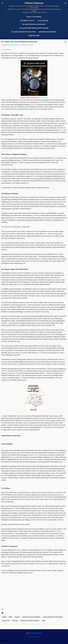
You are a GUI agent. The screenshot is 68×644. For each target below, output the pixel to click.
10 (59, 130)
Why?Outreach (43, 98)
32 (13, 425)
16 (18, 162)
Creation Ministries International (53, 617)
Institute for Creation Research (30, 621)
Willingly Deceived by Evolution (24, 32)
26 (17, 364)
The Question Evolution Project (34, 24)
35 (36, 455)
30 (20, 375)
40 (57, 531)
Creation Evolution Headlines (31, 617)
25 (39, 353)
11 (63, 130)
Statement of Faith (27, 21)
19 (27, 183)
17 (11, 172)
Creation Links (34, 36)
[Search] (66, 4)
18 (33, 176)
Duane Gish (6, 621)
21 (16, 218)
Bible (10, 617)
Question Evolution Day (48, 32)
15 (22, 160)
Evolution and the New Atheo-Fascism (34, 28)
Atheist (4, 617)
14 (54, 158)
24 (27, 305)
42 (56, 536)
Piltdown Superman (34, 3)
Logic (43, 621)
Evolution (15, 621)
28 (6, 371)
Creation (17, 617)
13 (42, 146)
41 (30, 533)
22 (58, 254)
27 (47, 369)
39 (14, 508)
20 (33, 215)
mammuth (38, 637)
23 (41, 259)
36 (54, 457)
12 (46, 144)
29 (15, 373)
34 (33, 455)
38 (44, 497)
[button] (66, 42)
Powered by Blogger (34, 633)
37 (62, 495)
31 (21, 378)
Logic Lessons (43, 21)
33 (42, 427)
